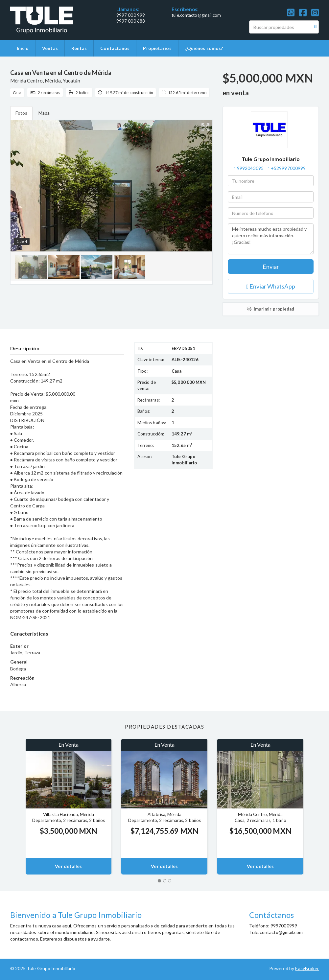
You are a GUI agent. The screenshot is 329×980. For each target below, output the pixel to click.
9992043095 (250, 168)
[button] (13, 807)
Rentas (79, 48)
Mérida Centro (26, 81)
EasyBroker (307, 968)
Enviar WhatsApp (271, 286)
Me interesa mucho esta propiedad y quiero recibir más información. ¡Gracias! (271, 239)
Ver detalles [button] (68, 866)
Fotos (22, 113)
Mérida (53, 81)
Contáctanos (115, 48)
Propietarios (157, 48)
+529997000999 (288, 168)
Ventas (50, 48)
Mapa (44, 113)
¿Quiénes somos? (204, 48)
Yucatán (72, 81)
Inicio (23, 48)
